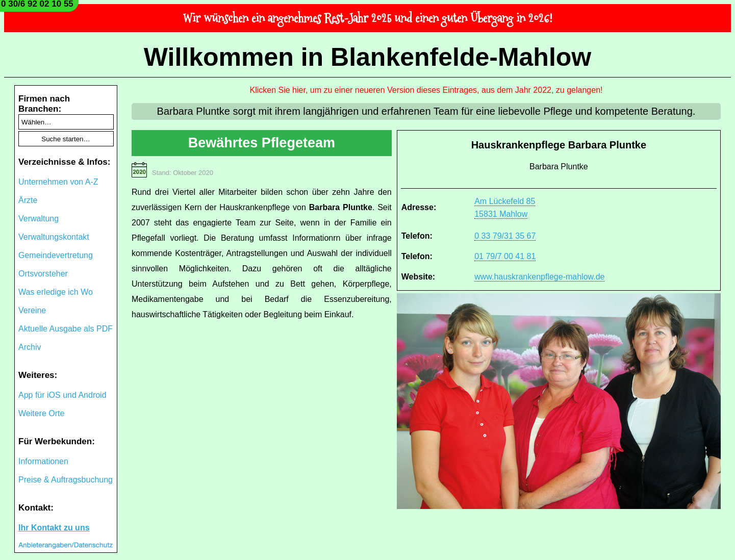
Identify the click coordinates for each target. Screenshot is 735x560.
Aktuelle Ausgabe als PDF (66, 329)
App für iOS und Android (62, 395)
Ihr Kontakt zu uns (54, 528)
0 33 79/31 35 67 (505, 236)
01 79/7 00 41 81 (505, 256)
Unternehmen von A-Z (58, 182)
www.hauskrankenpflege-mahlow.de (539, 277)
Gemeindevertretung (56, 255)
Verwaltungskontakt (54, 237)
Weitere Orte (41, 413)
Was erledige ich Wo (56, 292)
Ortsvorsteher (43, 274)
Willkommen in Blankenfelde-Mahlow (368, 57)
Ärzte (28, 200)
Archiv (30, 347)
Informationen (43, 461)
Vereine (32, 310)
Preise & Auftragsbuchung (66, 480)
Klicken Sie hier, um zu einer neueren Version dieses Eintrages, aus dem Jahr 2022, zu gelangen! (426, 90)
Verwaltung (39, 219)
